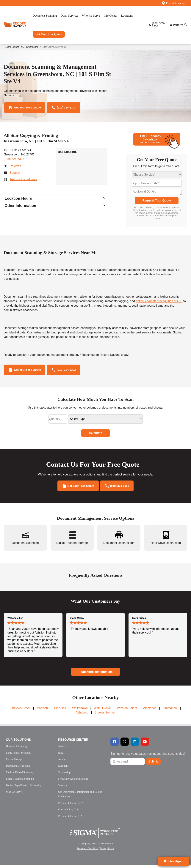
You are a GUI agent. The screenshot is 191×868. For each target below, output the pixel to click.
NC (23, 47)
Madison (42, 711)
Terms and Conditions (88, 852)
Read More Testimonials (96, 675)
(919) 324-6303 (14, 160)
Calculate (95, 435)
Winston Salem (127, 711)
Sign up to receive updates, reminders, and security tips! (148, 757)
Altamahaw (170, 711)
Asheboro (82, 716)
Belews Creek (21, 711)
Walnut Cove (102, 711)
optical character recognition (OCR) (159, 302)
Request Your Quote (157, 202)
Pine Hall (60, 711)
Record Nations (11, 47)
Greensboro (32, 47)
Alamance (150, 711)
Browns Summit (105, 716)
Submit (153, 765)
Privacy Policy (107, 852)
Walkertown (80, 711)
